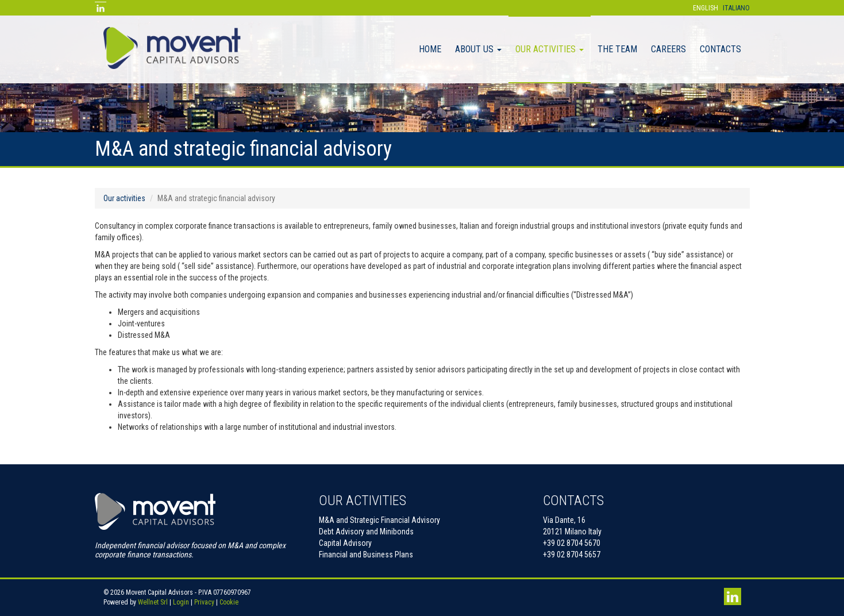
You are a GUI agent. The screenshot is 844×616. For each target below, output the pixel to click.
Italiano (736, 8)
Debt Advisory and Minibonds (366, 532)
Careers (668, 49)
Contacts (720, 49)
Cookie (229, 602)
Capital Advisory (345, 543)
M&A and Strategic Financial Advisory (379, 520)
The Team (617, 49)
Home (430, 49)
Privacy (204, 602)
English (706, 8)
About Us (478, 49)
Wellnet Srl (153, 602)
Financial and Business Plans (366, 555)
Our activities (550, 49)
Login (181, 602)
